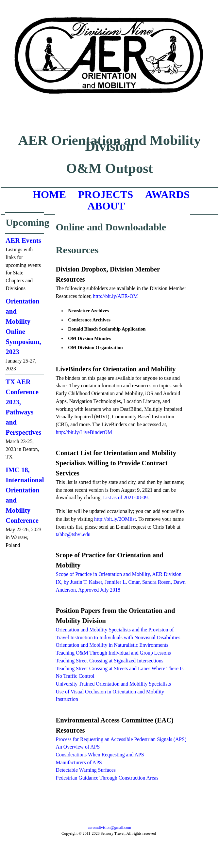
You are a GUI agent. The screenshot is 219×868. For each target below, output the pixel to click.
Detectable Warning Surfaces (86, 770)
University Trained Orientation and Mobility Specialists (113, 684)
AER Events (23, 240)
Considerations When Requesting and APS (100, 755)
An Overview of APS (78, 747)
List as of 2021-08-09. (126, 497)
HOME (49, 194)
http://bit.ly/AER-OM (115, 296)
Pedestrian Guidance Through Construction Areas (107, 778)
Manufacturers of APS (79, 762)
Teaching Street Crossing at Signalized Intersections (109, 661)
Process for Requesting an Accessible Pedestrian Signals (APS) (121, 739)
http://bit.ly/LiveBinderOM (84, 432)
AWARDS (167, 194)
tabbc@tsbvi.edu (73, 534)
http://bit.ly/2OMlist (115, 519)
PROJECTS (106, 194)
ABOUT (106, 206)
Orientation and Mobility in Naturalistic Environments (112, 645)
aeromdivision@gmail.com (109, 828)
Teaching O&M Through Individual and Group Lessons (113, 653)
